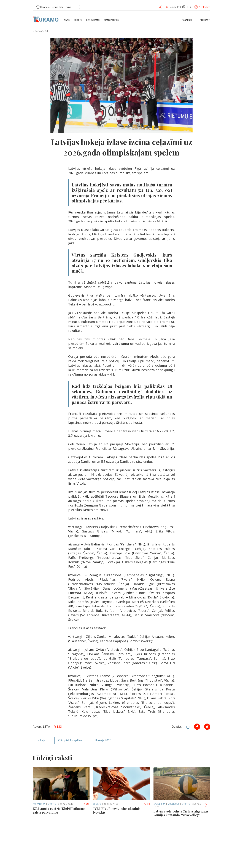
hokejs (41, 740)
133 (57, 727)
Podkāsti (205, 20)
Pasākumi (187, 20)
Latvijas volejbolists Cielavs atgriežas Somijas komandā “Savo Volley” (181, 813)
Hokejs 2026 (103, 740)
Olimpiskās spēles (70, 740)
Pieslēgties (202, 7)
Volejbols (174, 804)
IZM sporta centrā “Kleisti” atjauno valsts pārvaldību (59, 811)
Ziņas (67, 20)
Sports (78, 20)
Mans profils (111, 20)
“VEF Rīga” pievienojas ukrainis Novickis (117, 811)
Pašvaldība (39, 804)
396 (86, 804)
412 (147, 804)
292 (207, 806)
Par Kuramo (93, 20)
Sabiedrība (159, 804)
